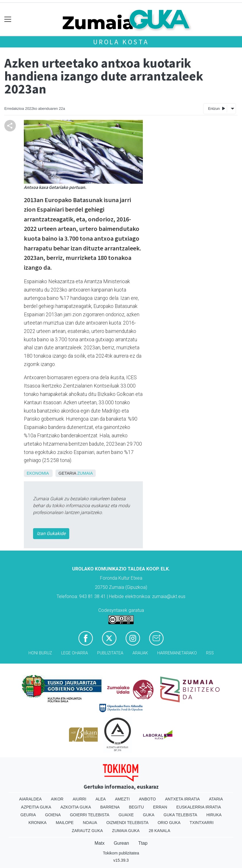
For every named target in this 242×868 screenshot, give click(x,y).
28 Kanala (160, 831)
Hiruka (214, 815)
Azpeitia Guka (36, 807)
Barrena (110, 807)
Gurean (121, 843)
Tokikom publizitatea (121, 853)
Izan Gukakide (51, 533)
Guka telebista (180, 815)
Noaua (90, 823)
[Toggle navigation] (8, 19)
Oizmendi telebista (127, 823)
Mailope (65, 823)
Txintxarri (202, 823)
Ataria (216, 799)
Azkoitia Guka (76, 807)
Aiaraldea (31, 799)
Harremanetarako (177, 653)
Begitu (136, 807)
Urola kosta (121, 42)
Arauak (140, 653)
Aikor (57, 799)
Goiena (53, 815)
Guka (149, 815)
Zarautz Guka (87, 831)
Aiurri (79, 799)
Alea (101, 799)
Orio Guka (169, 823)
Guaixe (126, 815)
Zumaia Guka (126, 831)
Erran (160, 807)
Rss (210, 653)
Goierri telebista (90, 815)
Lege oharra (75, 653)
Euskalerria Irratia (199, 807)
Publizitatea (110, 653)
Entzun (217, 108)
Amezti (122, 799)
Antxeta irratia (182, 799)
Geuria (28, 815)
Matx (100, 843)
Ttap (143, 843)
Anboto (147, 799)
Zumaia (85, 473)
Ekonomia (38, 473)
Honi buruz (40, 653)
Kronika (38, 823)
